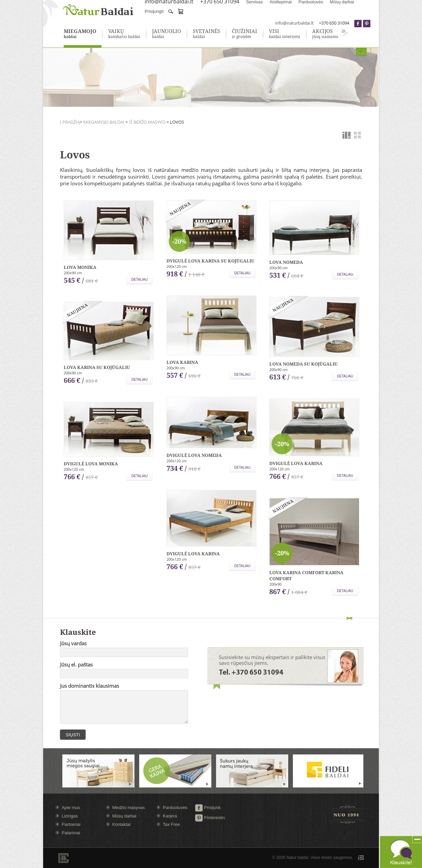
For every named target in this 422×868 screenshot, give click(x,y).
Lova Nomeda (286, 262)
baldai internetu (285, 34)
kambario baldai (124, 34)
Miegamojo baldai (104, 122)
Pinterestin (210, 818)
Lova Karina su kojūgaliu (97, 367)
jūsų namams (325, 34)
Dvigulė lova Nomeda (194, 455)
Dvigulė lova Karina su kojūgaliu (210, 261)
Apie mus (71, 808)
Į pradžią (70, 122)
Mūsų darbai (124, 816)
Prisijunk (208, 808)
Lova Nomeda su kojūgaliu (304, 364)
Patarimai (71, 833)
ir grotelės (245, 34)
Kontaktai (121, 824)
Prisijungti (154, 11)
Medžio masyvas (129, 808)
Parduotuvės (175, 808)
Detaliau (140, 280)
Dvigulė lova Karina (296, 463)
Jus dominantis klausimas (89, 686)
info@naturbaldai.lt (294, 23)
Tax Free (171, 824)
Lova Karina (182, 362)
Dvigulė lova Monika (91, 464)
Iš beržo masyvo (147, 122)
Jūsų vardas (73, 643)
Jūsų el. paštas (76, 664)
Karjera (170, 816)
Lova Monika (80, 267)
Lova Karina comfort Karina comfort (306, 576)
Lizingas (70, 816)
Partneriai (71, 824)
